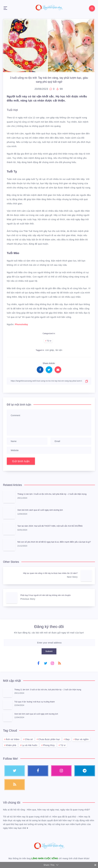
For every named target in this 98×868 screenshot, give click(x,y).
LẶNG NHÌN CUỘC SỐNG (45, 858)
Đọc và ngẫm (82, 739)
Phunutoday (21, 324)
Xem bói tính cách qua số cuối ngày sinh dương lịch (40, 510)
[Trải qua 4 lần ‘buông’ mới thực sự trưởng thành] (8, 705)
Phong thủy (49, 745)
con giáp (50, 350)
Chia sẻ (29, 739)
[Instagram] (52, 663)
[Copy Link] (49, 381)
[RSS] (60, 663)
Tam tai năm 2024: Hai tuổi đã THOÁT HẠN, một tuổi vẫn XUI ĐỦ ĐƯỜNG (50, 526)
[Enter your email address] (49, 643)
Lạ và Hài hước (30, 745)
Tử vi (49, 341)
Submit (49, 651)
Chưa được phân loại (49, 739)
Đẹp (68, 739)
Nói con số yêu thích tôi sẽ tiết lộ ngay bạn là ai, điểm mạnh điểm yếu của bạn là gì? (54, 542)
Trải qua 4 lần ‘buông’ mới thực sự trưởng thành (35, 702)
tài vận (59, 350)
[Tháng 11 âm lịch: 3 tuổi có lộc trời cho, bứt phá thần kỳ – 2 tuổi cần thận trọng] (8, 692)
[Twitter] (46, 663)
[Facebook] (38, 663)
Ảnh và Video (13, 739)
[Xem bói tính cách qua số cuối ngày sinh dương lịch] (8, 717)
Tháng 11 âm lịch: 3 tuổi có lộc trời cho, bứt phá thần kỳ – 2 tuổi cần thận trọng (52, 494)
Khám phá (11, 745)
